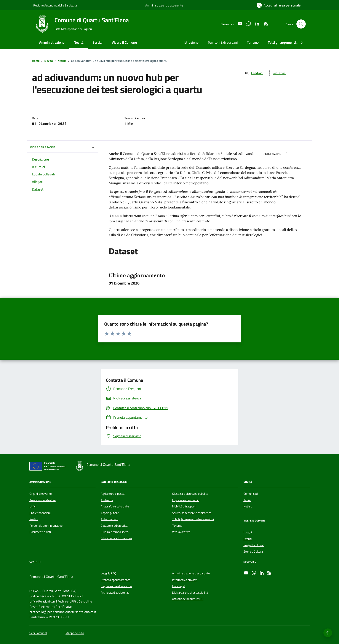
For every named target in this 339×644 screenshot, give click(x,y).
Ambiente (107, 500)
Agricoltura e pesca (113, 494)
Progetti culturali (254, 545)
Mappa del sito (75, 633)
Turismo (253, 42)
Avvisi (247, 500)
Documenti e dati (40, 532)
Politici (34, 519)
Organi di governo (41, 494)
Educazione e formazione (117, 538)
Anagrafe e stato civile (115, 506)
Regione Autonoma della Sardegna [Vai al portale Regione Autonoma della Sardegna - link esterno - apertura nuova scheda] (55, 5)
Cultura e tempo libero (115, 532)
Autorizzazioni (110, 519)
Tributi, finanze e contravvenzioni (193, 519)
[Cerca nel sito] (301, 24)
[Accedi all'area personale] (279, 5)
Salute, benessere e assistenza (192, 513)
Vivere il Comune (124, 42)
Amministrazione (52, 42)
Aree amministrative (42, 500)
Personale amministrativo (46, 526)
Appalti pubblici (110, 513)
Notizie (248, 506)
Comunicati (251, 494)
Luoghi (248, 532)
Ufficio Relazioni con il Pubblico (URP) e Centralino (61, 602)
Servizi (98, 42)
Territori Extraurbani (223, 42)
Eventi (248, 539)
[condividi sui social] (254, 73)
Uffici (33, 506)
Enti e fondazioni (40, 513)
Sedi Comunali (38, 633)
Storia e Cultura (253, 552)
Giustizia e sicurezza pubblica (190, 494)
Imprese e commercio (186, 500)
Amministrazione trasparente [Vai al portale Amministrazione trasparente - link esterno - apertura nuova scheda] (164, 5)
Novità (79, 42)
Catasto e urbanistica (114, 526)
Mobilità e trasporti (184, 506)
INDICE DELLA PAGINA (62, 147)
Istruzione (191, 42)
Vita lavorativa (181, 532)
